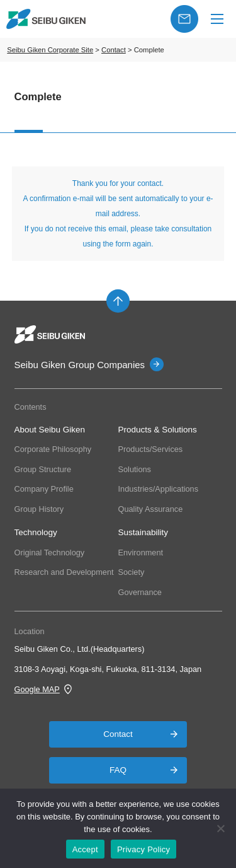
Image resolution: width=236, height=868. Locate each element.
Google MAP (37, 689)
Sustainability (143, 532)
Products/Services (151, 449)
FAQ (118, 770)
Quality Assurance (151, 509)
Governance (140, 592)
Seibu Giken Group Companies (80, 365)
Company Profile (44, 489)
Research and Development (64, 572)
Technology (36, 532)
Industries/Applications (159, 489)
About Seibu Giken (50, 430)
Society (132, 572)
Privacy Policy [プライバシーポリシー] (143, 849)
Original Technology (50, 553)
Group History (39, 509)
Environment (141, 553)
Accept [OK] (85, 849)
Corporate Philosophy (53, 449)
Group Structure (43, 469)
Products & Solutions (158, 430)
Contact (118, 734)
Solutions (135, 469)
